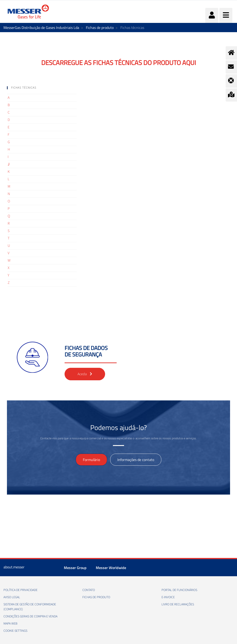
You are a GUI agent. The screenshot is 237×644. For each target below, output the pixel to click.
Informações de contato (136, 460)
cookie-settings (15, 631)
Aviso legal (12, 597)
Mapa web (10, 624)
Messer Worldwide (111, 568)
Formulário (91, 460)
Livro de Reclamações (178, 604)
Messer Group (75, 568)
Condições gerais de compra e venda (30, 616)
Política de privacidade (20, 590)
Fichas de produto (100, 28)
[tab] (42, 88)
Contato (89, 590)
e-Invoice (168, 597)
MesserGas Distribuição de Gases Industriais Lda (41, 28)
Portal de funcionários (179, 590)
